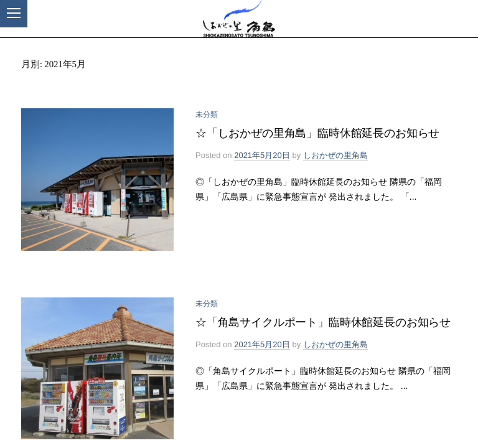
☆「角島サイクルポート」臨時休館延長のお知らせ (323, 322)
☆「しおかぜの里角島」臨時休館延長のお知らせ (317, 133)
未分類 (207, 114)
